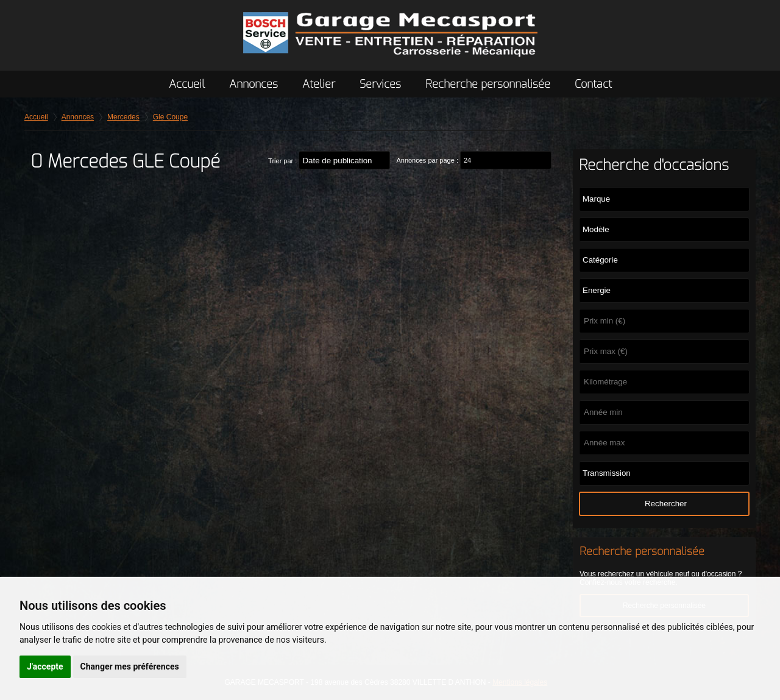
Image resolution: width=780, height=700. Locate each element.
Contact (593, 84)
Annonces (253, 84)
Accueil (187, 84)
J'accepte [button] (45, 666)
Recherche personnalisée (488, 84)
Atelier (319, 84)
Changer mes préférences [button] (130, 666)
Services (380, 84)
